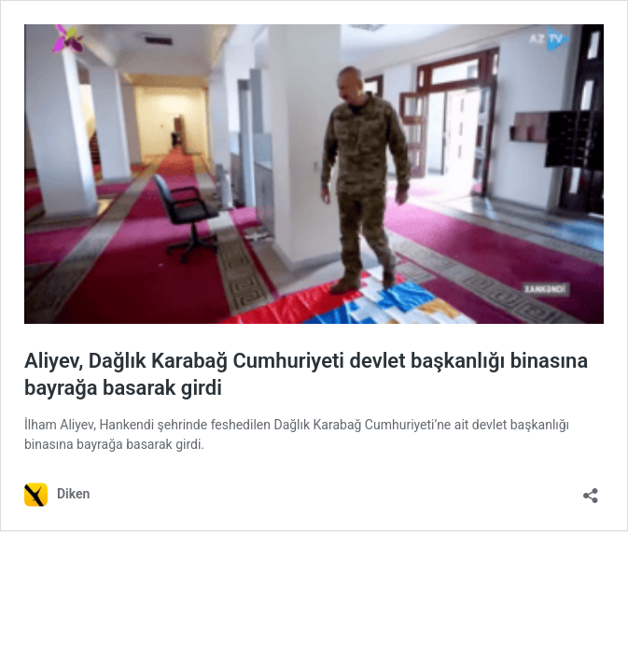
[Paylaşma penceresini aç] (591, 490)
